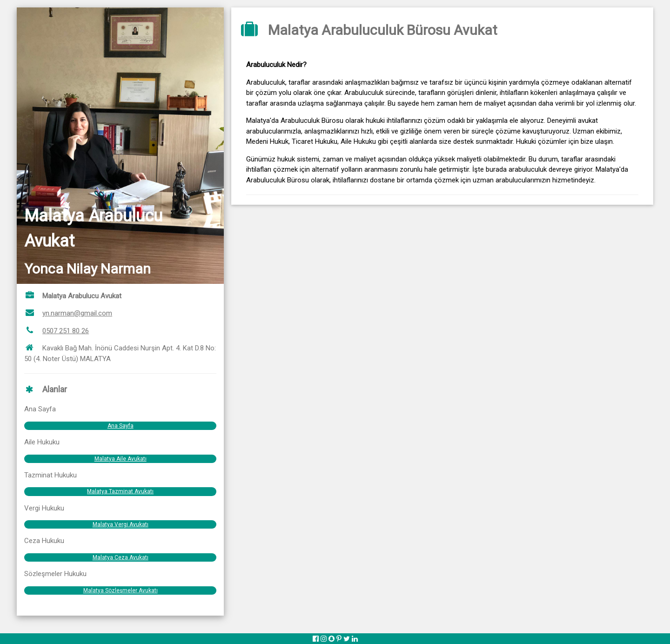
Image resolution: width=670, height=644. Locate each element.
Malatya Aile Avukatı (121, 459)
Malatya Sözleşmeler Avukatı (121, 590)
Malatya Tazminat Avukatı (120, 491)
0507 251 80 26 (66, 331)
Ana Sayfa (121, 426)
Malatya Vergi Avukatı (121, 524)
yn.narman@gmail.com (77, 313)
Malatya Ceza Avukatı (121, 557)
